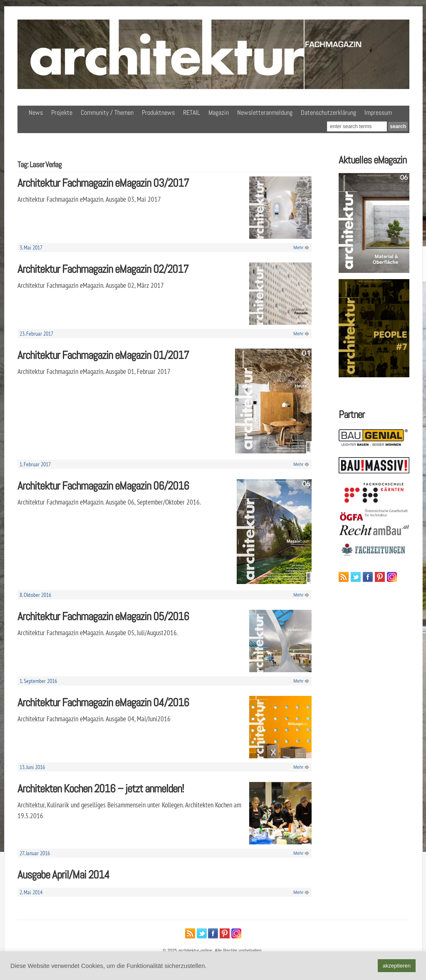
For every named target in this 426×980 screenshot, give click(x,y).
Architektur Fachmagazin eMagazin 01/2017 (103, 355)
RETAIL (192, 113)
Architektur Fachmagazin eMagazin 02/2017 (103, 269)
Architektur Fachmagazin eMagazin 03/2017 (103, 183)
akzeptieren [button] (397, 966)
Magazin (219, 113)
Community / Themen (107, 113)
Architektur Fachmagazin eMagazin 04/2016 (103, 702)
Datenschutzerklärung (328, 113)
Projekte (62, 113)
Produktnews (158, 113)
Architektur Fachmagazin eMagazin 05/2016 (103, 616)
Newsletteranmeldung (265, 113)
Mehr (298, 247)
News (36, 113)
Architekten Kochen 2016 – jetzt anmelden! (101, 788)
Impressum (378, 113)
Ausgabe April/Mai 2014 (63, 875)
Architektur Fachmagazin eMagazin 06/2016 (103, 486)
